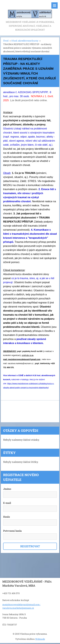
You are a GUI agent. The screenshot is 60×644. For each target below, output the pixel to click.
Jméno (7, 489)
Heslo (7, 517)
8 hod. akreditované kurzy (25, 41)
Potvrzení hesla (12, 531)
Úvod (6, 41)
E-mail (7, 503)
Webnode (40, 639)
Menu (55, 5)
